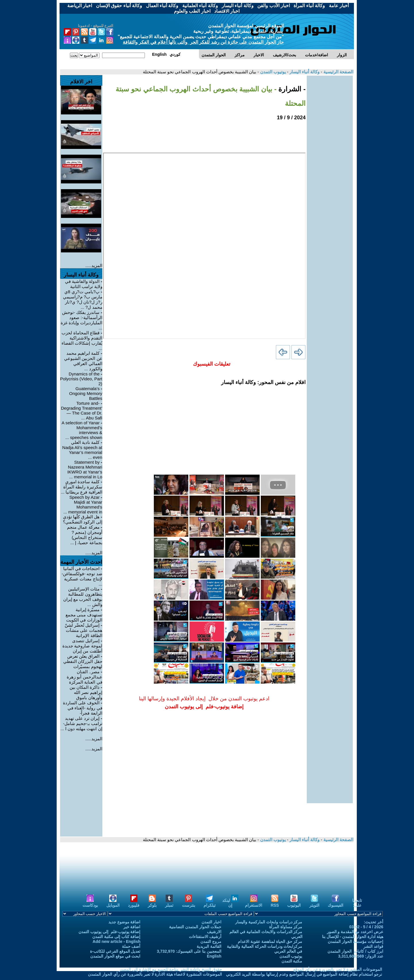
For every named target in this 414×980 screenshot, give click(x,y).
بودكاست (90, 903)
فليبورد (134, 903)
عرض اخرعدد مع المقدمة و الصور (355, 932)
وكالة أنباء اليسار (304, 72)
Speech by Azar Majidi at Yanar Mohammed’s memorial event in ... (83, 505)
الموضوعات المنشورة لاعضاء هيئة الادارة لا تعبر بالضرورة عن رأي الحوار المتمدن (155, 974)
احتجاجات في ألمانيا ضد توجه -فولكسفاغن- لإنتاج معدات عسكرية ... (82, 576)
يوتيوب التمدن (272, 72)
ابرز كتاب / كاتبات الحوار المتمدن (355, 951)
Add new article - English (116, 941)
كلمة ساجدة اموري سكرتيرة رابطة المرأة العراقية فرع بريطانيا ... (82, 487)
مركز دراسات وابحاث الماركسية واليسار (269, 922)
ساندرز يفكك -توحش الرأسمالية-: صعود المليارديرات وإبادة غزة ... (81, 320)
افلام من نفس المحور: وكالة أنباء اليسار (263, 382)
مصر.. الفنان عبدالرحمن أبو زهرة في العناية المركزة (84, 677)
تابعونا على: (357, 903)
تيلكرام (210, 903)
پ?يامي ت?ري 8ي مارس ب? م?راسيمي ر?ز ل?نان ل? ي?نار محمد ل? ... (83, 299)
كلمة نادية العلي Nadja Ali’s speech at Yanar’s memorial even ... (82, 450)
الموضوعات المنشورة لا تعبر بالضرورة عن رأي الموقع (338, 969)
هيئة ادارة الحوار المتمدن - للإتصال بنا (353, 937)
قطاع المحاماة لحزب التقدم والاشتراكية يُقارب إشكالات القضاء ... (82, 341)
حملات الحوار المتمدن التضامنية (195, 927)
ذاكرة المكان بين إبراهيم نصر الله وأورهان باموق (86, 692)
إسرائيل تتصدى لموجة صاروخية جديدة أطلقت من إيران (82, 646)
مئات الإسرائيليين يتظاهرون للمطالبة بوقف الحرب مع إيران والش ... (83, 597)
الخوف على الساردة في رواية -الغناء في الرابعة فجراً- (83, 708)
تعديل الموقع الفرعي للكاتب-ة (115, 951)
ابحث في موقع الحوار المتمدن (115, 956)
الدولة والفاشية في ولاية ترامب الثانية (84, 284)
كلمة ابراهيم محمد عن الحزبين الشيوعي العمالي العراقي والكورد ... (83, 361)
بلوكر (152, 903)
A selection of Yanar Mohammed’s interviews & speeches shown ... (82, 430)
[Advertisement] (330, 162)
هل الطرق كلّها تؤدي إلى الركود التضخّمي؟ (83, 519)
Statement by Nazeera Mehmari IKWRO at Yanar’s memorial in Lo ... (85, 469)
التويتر (314, 903)
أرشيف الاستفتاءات (205, 937)
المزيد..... (94, 265)
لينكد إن (230, 903)
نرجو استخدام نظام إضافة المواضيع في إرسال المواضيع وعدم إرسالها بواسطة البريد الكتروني (304, 974)
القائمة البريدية (209, 946)
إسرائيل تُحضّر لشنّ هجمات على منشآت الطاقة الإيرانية (84, 630)
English (214, 956)
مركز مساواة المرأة (286, 927)
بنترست (189, 903)
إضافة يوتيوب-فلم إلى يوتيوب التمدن (109, 932)
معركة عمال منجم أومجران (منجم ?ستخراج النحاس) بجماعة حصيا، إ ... (85, 535)
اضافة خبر (132, 927)
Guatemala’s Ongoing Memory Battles (86, 393)
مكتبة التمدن (292, 961)
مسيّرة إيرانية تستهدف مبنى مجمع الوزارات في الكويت (84, 615)
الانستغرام (254, 903)
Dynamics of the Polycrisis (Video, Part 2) (81, 379)
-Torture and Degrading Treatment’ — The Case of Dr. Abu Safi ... (82, 411)
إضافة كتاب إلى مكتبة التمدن (116, 937)
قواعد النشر (373, 946)
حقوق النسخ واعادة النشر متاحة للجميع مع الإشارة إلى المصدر (170, 969)
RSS (275, 903)
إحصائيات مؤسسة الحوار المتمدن (355, 941)
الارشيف (214, 932)
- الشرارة (291, 89)
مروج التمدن (211, 941)
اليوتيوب (294, 903)
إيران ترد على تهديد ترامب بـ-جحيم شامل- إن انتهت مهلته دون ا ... (81, 723)
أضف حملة (131, 946)
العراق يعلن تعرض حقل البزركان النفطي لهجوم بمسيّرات (83, 661)
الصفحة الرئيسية (338, 72)
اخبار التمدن (211, 922)
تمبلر (169, 903)
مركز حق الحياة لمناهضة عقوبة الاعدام (270, 941)
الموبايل (113, 903)
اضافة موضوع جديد (124, 922)
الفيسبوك (336, 903)
